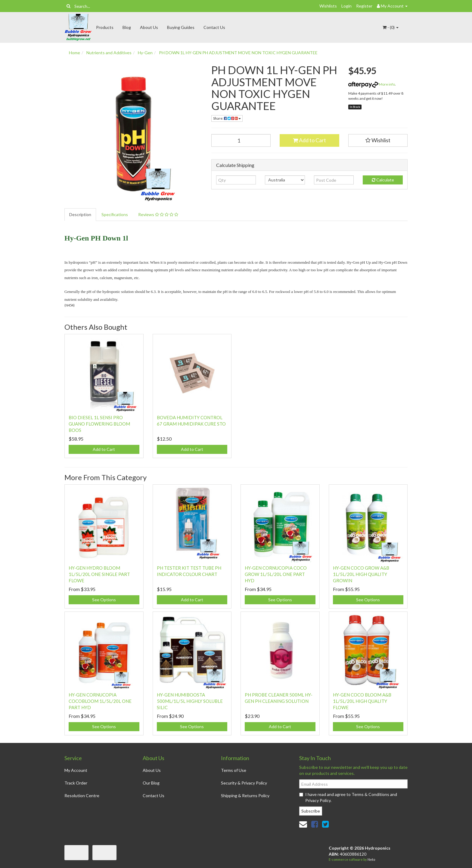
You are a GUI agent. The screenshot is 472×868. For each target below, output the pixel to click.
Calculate (383, 180)
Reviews (158, 214)
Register (364, 6)
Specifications (115, 214)
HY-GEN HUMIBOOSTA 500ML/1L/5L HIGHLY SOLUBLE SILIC (190, 701)
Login (346, 6)
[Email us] (303, 824)
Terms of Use (234, 770)
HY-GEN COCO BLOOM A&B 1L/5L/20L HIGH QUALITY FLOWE (362, 701)
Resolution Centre (82, 796)
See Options (104, 600)
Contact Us (214, 27)
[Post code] (334, 180)
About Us (149, 27)
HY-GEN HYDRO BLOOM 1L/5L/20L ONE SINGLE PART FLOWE (99, 574)
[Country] (285, 180)
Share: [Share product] (227, 118)
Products (105, 27)
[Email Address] (353, 784)
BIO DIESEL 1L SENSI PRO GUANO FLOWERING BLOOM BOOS (99, 424)
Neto (371, 859)
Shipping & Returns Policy (245, 796)
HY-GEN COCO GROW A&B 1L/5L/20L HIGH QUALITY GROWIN (361, 574)
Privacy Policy (318, 800)
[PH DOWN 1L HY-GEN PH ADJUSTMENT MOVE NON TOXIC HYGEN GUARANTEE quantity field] (241, 140)
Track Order (76, 783)
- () (391, 27)
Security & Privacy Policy (244, 783)
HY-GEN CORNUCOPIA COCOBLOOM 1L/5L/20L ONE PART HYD (100, 701)
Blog (127, 27)
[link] (315, 824)
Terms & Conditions (370, 794)
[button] (378, 140)
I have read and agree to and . (348, 797)
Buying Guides (181, 27)
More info (372, 84)
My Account (76, 770)
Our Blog (151, 783)
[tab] (81, 215)
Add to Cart (309, 140)
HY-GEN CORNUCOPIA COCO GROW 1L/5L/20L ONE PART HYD (276, 574)
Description (80, 214)
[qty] (236, 180)
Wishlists (328, 6)
